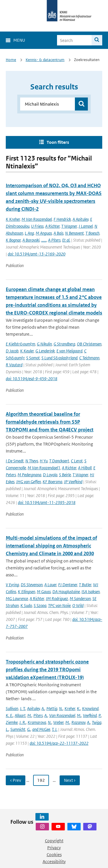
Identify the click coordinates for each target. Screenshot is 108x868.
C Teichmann (89, 358)
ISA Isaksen (91, 592)
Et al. (66, 240)
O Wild (78, 605)
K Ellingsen (26, 592)
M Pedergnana (29, 475)
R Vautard (14, 365)
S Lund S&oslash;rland (59, 358)
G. (29, 729)
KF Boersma (52, 482)
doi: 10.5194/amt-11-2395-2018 (47, 502)
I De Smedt (15, 461)
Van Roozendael (62, 715)
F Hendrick (62, 219)
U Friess (37, 226)
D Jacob (12, 351)
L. (7, 729)
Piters (38, 715)
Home (11, 60)
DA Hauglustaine (66, 592)
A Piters (54, 240)
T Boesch (92, 233)
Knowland (90, 708)
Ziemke (12, 722)
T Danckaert (59, 461)
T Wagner (69, 226)
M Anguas (44, 233)
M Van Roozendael (37, 219)
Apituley (33, 708)
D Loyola (50, 475)
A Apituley (80, 219)
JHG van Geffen (29, 482)
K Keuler (27, 351)
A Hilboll (85, 468)
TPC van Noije (59, 605)
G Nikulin (44, 344)
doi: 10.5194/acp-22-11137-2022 (59, 743)
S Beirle (65, 475)
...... (44, 240)
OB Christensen (89, 344)
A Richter (52, 226)
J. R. (23, 722)
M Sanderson (80, 598)
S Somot (33, 358)
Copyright (54, 841)
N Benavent (74, 233)
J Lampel (86, 226)
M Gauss (44, 592)
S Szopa (40, 605)
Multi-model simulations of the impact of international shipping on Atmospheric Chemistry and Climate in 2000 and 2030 (51, 546)
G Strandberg (64, 344)
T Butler (85, 585)
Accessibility (54, 861)
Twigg (97, 722)
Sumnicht (18, 729)
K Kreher (13, 219)
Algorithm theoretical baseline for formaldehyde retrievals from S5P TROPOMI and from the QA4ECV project (50, 422)
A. (43, 708)
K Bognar (13, 240)
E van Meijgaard (69, 351)
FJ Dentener (68, 585)
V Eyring (12, 585)
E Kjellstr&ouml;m (20, 344)
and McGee (41, 729)
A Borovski (31, 240)
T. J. (55, 729)
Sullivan (12, 708)
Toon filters (58, 142)
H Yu (44, 461)
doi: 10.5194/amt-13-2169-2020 (37, 254)
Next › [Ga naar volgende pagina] (70, 780)
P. (100, 715)
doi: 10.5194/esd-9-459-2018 (32, 379)
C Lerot (77, 461)
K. (79, 708)
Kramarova (37, 722)
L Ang (29, 233)
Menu (19, 40)
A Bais (58, 233)
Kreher (70, 708)
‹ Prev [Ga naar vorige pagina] (16, 780)
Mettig (52, 708)
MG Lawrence (17, 598)
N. (61, 708)
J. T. (23, 708)
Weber (58, 722)
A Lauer (50, 585)
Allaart (20, 715)
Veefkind (90, 715)
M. (30, 715)
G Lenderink (45, 351)
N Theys (32, 461)
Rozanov (78, 722)
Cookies (54, 855)
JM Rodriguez (57, 598)
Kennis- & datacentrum (45, 60)
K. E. (9, 715)
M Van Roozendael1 (44, 468)
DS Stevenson (32, 585)
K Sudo (26, 605)
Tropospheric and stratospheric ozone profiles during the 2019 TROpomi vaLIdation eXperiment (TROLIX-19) (47, 670)
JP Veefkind (73, 482)
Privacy (54, 848)
